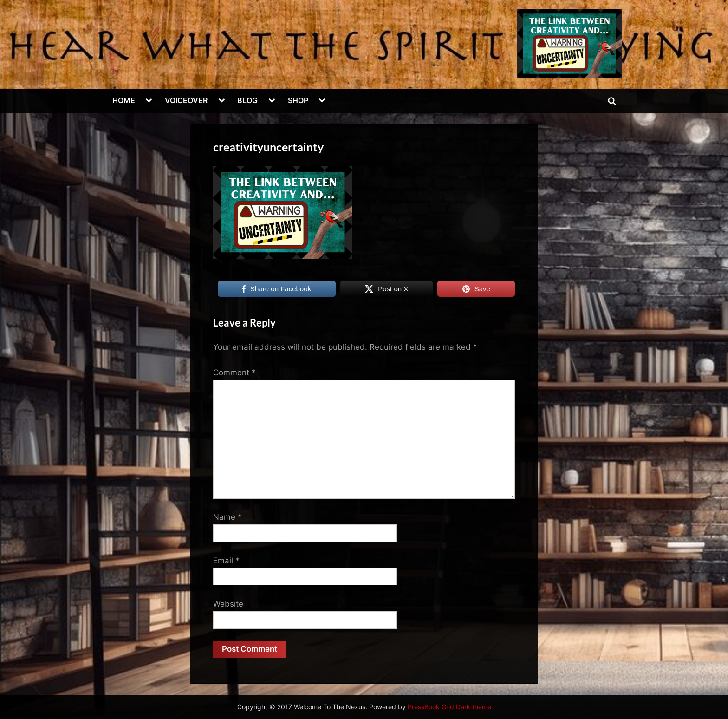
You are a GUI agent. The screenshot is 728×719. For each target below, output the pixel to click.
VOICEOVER (186, 100)
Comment (234, 373)
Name (227, 517)
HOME (124, 100)
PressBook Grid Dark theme (449, 707)
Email (226, 561)
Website (228, 604)
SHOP (298, 100)
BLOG (247, 100)
